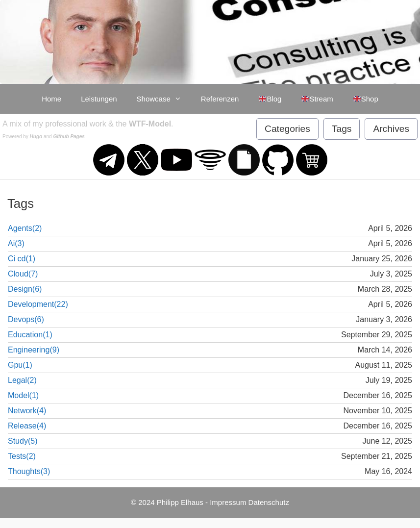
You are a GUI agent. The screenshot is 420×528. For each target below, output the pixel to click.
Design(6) (25, 289)
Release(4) (27, 426)
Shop (366, 99)
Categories (287, 129)
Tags (342, 129)
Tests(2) (22, 456)
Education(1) (30, 335)
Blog (270, 99)
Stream (317, 99)
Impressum (228, 502)
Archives (391, 129)
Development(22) (38, 304)
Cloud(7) (23, 274)
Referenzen (220, 99)
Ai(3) (16, 243)
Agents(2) (25, 228)
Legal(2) (22, 380)
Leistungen (99, 99)
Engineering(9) (34, 350)
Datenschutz (269, 502)
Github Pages (69, 137)
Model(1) (23, 395)
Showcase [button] (164, 99)
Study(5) (23, 441)
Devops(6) (26, 319)
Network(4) (27, 411)
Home (51, 99)
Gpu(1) (20, 365)
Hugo (36, 137)
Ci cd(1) (22, 259)
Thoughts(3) (29, 471)
